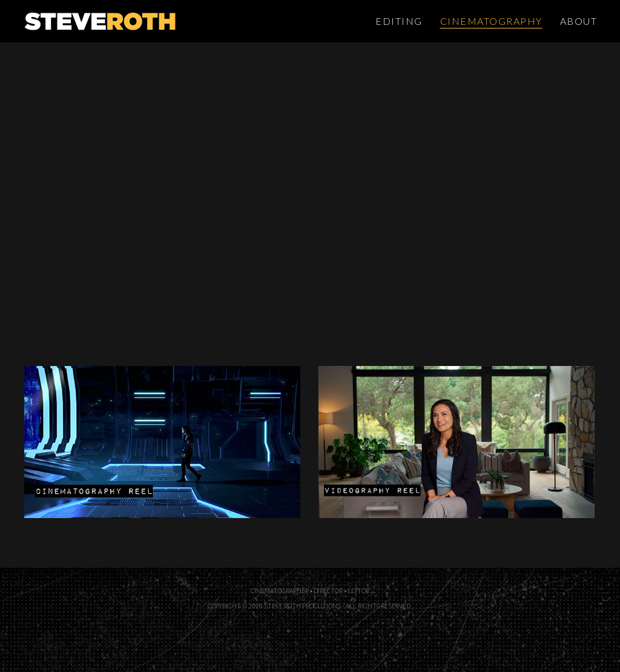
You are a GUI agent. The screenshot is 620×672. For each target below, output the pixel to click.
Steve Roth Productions (141, 21)
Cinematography (491, 21)
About (579, 21)
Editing (399, 21)
